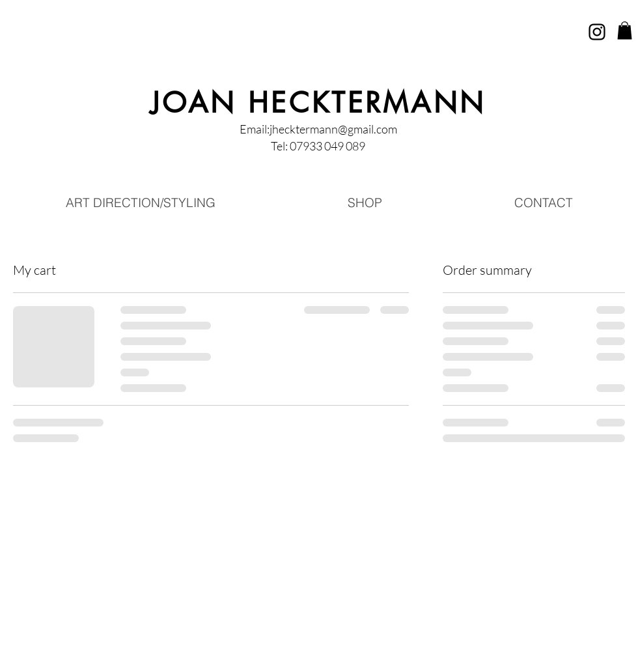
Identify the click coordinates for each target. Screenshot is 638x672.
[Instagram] (597, 32)
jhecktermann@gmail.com (333, 129)
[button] (625, 30)
